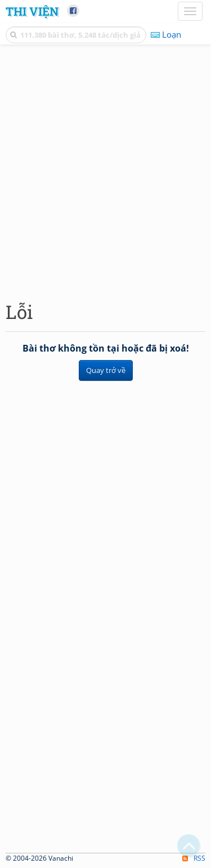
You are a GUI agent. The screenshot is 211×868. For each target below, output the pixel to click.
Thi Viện (32, 11)
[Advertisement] (105, 170)
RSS (194, 858)
